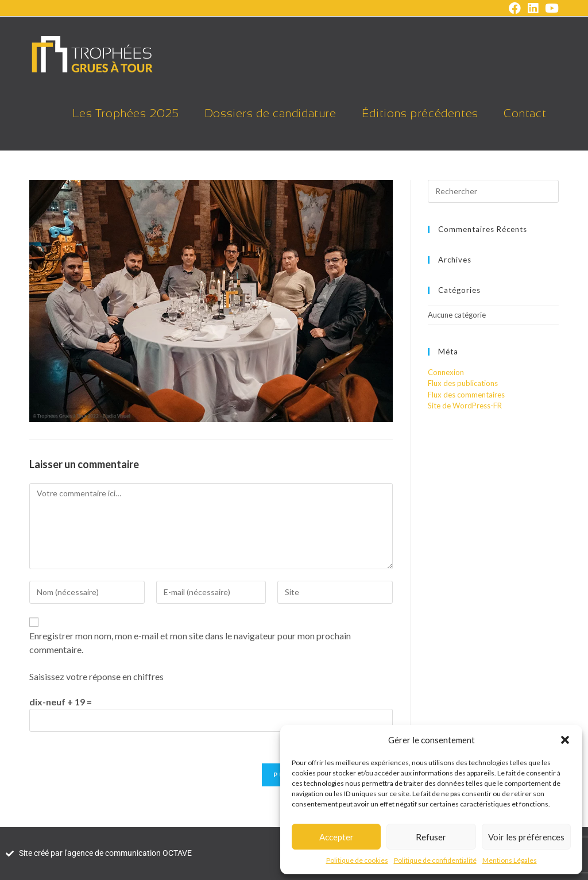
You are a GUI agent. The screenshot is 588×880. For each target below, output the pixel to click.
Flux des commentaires (466, 395)
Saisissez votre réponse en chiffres (96, 676)
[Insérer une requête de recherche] (493, 191)
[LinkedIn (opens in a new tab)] (533, 8)
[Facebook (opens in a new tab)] (515, 8)
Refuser (431, 837)
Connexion (446, 372)
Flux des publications (463, 383)
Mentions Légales (510, 860)
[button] (565, 740)
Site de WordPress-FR (465, 406)
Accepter (336, 837)
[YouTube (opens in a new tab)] (550, 8)
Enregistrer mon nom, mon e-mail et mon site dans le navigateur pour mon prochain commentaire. (190, 642)
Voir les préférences (526, 837)
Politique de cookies (357, 860)
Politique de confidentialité (435, 860)
